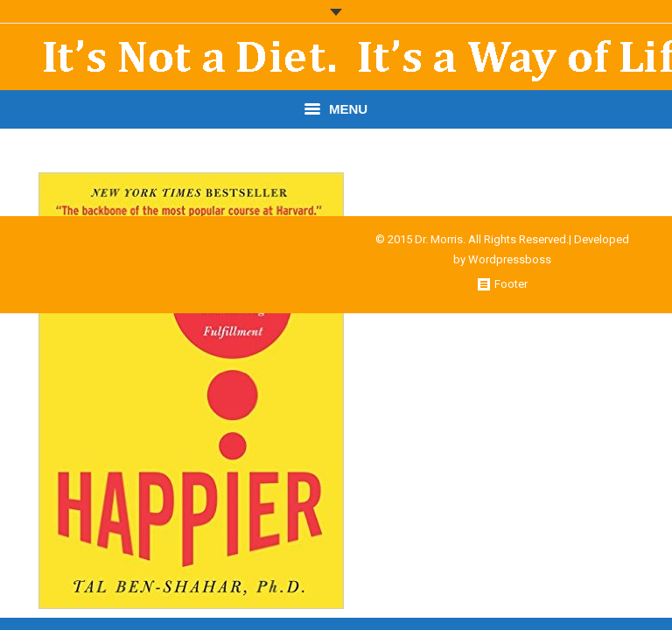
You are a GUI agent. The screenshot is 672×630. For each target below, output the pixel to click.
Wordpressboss (510, 259)
